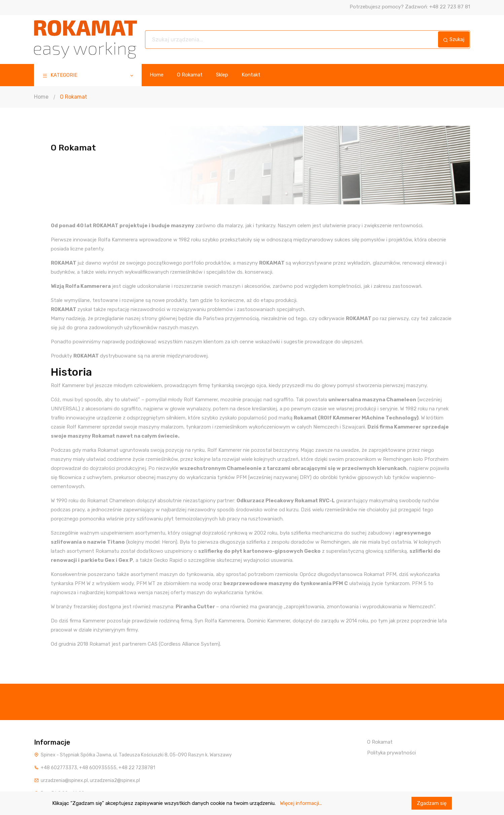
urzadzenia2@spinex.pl (115, 780)
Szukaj (454, 39)
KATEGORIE (88, 76)
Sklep (222, 75)
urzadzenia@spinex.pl (64, 780)
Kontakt (251, 75)
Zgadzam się (432, 803)
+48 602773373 (59, 768)
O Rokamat (190, 75)
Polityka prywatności (391, 753)
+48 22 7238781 (137, 768)
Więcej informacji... (301, 803)
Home (157, 75)
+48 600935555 (98, 768)
